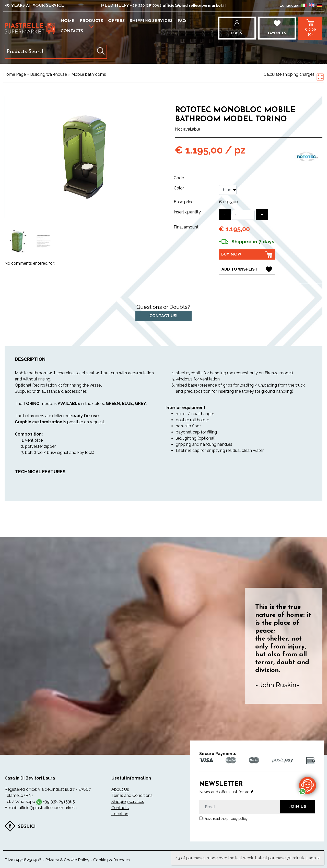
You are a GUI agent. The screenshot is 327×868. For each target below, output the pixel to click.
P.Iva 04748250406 (23, 860)
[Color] (228, 190)
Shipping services (151, 21)
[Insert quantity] (243, 215)
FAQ (182, 21)
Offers (116, 21)
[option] (18, 241)
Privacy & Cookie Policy (67, 860)
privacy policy (237, 818)
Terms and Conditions (132, 795)
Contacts (72, 31)
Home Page (15, 74)
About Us (120, 789)
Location (120, 814)
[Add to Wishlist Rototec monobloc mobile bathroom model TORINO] (247, 269)
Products (91, 21)
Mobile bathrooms (89, 74)
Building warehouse (49, 74)
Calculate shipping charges (289, 74)
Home (68, 21)
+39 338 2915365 (146, 6)
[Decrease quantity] (225, 215)
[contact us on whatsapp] (308, 785)
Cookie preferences (112, 860)
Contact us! (163, 316)
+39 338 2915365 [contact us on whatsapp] (59, 801)
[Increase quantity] (262, 215)
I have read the (225, 818)
